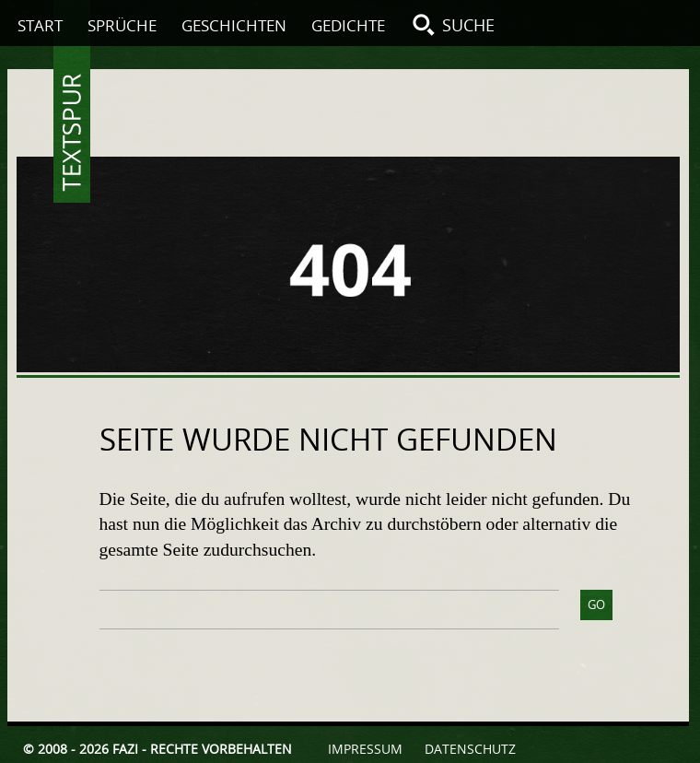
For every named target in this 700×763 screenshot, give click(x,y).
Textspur (72, 133)
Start (40, 25)
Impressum (365, 749)
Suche (468, 25)
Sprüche (122, 25)
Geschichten (234, 25)
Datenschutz (470, 749)
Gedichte (348, 25)
